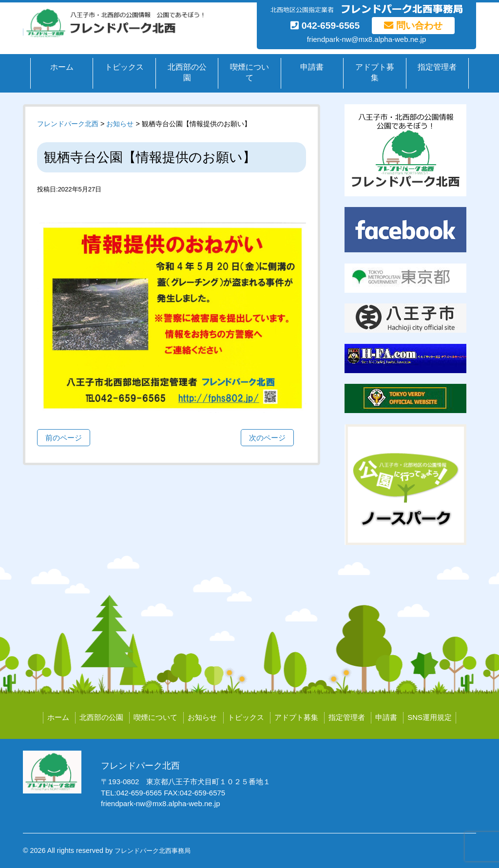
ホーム (62, 67)
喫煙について (249, 73)
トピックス (124, 67)
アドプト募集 (375, 73)
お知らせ (202, 717)
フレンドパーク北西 (68, 124)
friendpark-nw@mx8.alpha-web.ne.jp (367, 39)
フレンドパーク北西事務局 (153, 851)
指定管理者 (437, 67)
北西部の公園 (187, 73)
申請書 (312, 67)
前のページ (64, 438)
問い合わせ (413, 26)
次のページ (267, 438)
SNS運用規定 (430, 717)
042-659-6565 (325, 26)
